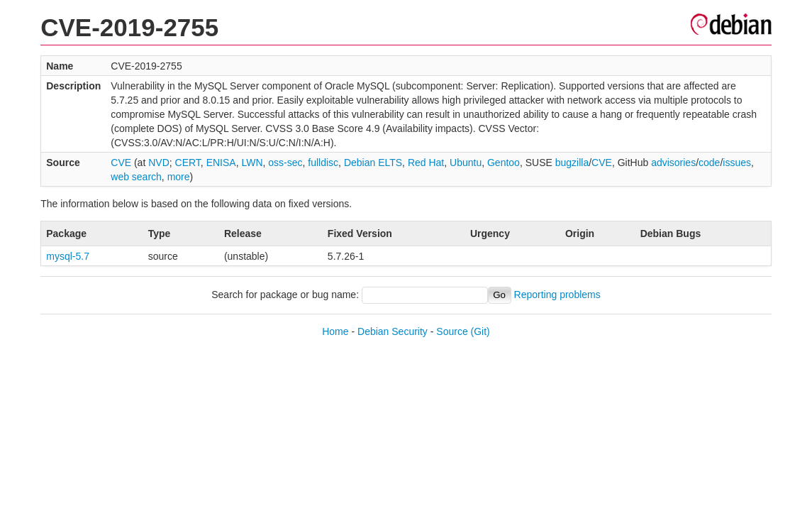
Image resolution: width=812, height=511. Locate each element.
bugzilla (572, 163)
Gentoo (504, 163)
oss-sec (285, 163)
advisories (673, 163)
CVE (121, 163)
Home (335, 331)
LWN (252, 163)
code (709, 163)
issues (737, 163)
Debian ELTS (373, 163)
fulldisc (323, 163)
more (179, 177)
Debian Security (393, 331)
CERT (188, 163)
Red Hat (426, 163)
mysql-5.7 (68, 256)
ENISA (221, 163)
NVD (159, 163)
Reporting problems (557, 295)
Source (452, 331)
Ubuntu (466, 163)
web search (136, 177)
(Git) (480, 331)
